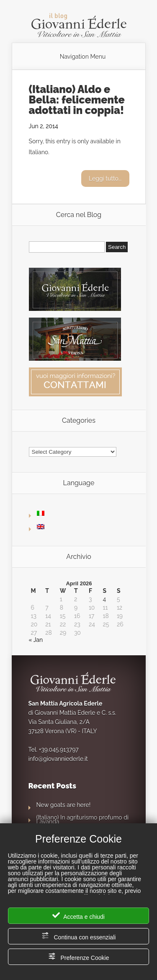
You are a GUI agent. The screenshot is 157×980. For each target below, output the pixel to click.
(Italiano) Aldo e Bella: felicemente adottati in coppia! (77, 100)
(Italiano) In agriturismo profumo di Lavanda (82, 820)
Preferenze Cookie (79, 957)
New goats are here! (64, 805)
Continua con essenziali (79, 936)
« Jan (36, 640)
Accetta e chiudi (78, 916)
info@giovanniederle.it (58, 759)
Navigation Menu (83, 57)
